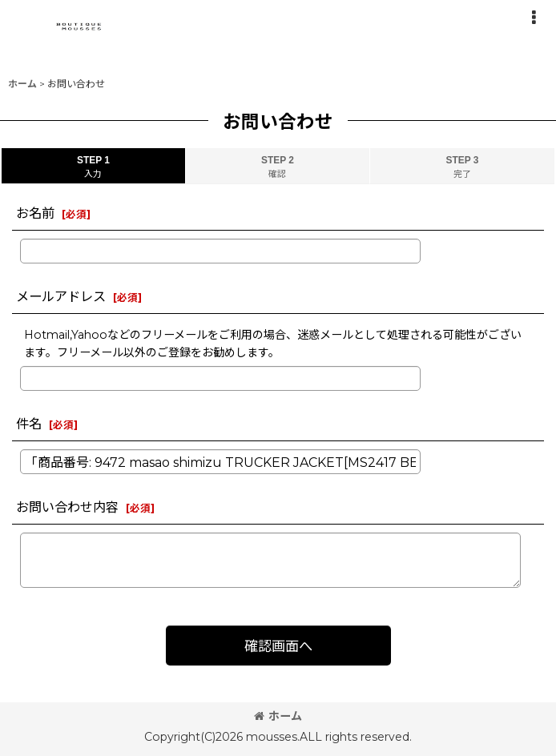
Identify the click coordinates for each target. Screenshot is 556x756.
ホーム (278, 716)
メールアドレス (61, 296)
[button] (534, 18)
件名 (29, 424)
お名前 (35, 213)
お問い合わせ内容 (67, 507)
